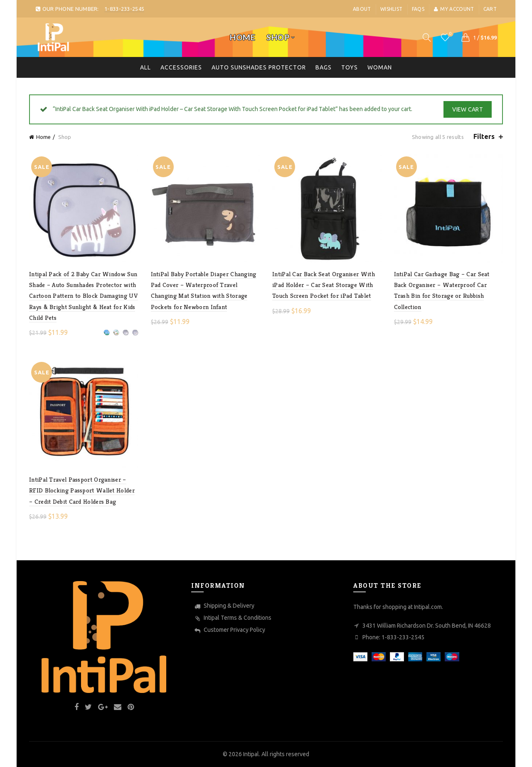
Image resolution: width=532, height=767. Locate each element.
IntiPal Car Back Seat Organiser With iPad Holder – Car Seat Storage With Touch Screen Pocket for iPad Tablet (324, 285)
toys (350, 67)
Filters (484, 136)
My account (454, 9)
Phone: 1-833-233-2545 (393, 637)
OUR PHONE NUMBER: (90, 9)
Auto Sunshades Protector (259, 67)
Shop (278, 37)
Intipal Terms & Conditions (238, 618)
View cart (468, 109)
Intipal (251, 754)
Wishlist (391, 9)
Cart (490, 9)
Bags (324, 67)
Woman (380, 67)
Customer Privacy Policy (234, 630)
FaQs (418, 9)
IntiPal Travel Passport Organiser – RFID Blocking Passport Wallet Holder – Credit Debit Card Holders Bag (82, 490)
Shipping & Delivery (229, 606)
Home (243, 37)
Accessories (181, 67)
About (362, 9)
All (145, 67)
